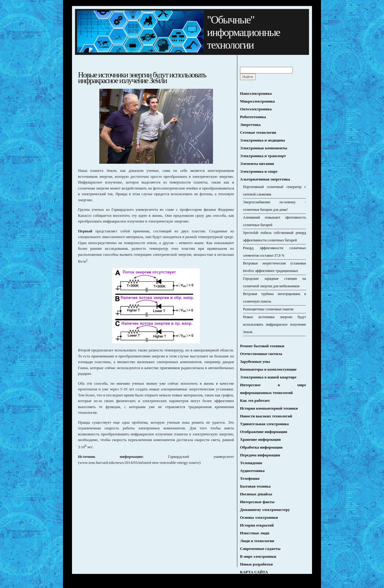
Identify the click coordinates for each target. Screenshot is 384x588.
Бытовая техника (255, 486)
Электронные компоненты (264, 148)
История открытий (257, 525)
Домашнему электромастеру (265, 510)
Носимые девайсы (256, 494)
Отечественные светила (261, 354)
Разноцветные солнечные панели (268, 309)
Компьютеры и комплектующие (268, 369)
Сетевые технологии (258, 132)
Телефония (250, 478)
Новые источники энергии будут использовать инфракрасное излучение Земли (274, 324)
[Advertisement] (128, 511)
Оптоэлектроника (256, 109)
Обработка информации (261, 447)
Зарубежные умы (255, 361)
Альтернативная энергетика (265, 179)
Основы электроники (259, 517)
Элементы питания (257, 164)
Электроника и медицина (262, 140)
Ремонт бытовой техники (262, 346)
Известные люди (255, 533)
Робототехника (253, 117)
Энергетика (250, 125)
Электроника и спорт (259, 171)
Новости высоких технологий (266, 416)
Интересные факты (257, 502)
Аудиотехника (252, 471)
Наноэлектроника (256, 93)
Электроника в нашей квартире (268, 377)
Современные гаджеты (260, 549)
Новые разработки (256, 564)
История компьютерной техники (269, 408)
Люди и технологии (257, 541)
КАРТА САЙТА (254, 572)
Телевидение (251, 463)
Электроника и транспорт (263, 156)
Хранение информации (260, 439)
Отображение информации (264, 432)
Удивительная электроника (264, 424)
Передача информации (260, 455)
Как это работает (255, 400)
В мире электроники (258, 556)
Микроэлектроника (257, 101)
